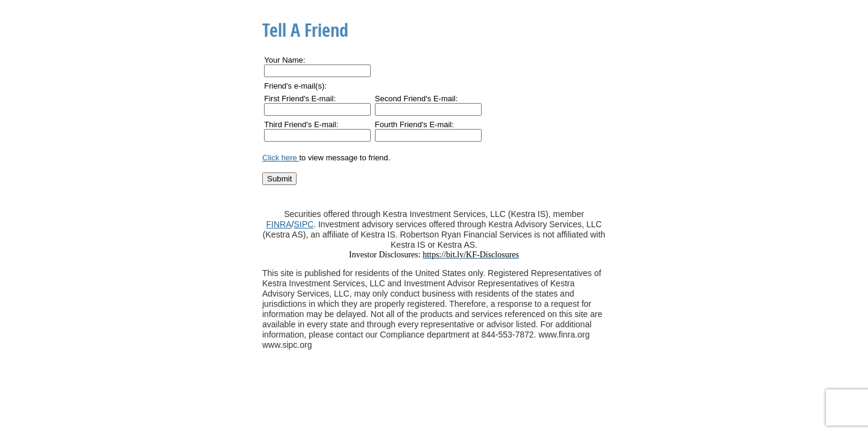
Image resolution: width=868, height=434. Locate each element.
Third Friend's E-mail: (301, 124)
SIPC (303, 224)
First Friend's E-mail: (300, 99)
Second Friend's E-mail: (417, 99)
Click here (281, 158)
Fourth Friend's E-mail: (414, 124)
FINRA (279, 224)
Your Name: (285, 60)
